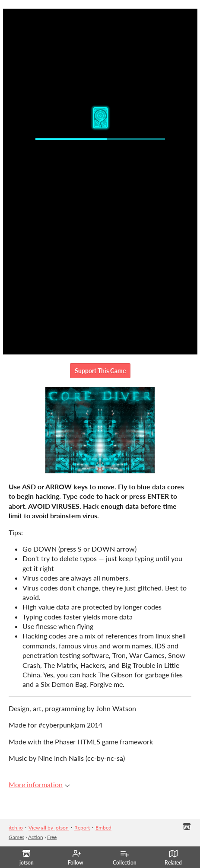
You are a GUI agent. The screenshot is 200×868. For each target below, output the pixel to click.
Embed (103, 828)
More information (39, 784)
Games (16, 837)
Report (82, 828)
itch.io (16, 828)
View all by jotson (49, 828)
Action (36, 837)
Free (52, 837)
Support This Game (100, 371)
